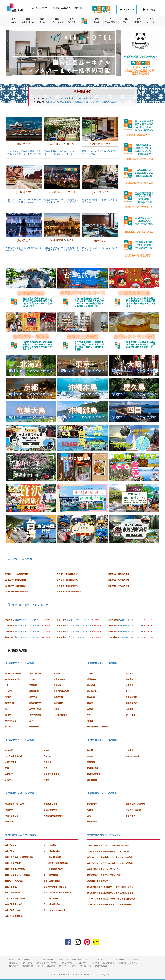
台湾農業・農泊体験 (46, 966)
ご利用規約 (119, 959)
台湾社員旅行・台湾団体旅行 (21, 966)
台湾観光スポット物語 (128, 963)
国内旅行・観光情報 (20, 559)
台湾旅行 (95, 963)
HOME (12, 959)
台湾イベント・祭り (67, 966)
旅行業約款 (77, 959)
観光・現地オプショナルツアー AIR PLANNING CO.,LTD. (80, 974)
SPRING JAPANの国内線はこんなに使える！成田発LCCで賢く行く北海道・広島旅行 (83, 102)
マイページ (127, 10)
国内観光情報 (67, 963)
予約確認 (149, 10)
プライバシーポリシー (43, 959)
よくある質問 (133, 959)
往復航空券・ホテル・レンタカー (28, 605)
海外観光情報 (86, 966)
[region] (63, 53)
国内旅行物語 (82, 963)
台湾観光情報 (109, 963)
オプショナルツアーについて (98, 959)
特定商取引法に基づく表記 (21, 963)
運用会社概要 (24, 959)
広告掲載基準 (62, 959)
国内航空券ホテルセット (46, 963)
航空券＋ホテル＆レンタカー (27, 620)
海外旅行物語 (101, 966)
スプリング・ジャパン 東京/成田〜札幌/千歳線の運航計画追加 (74, 98)
